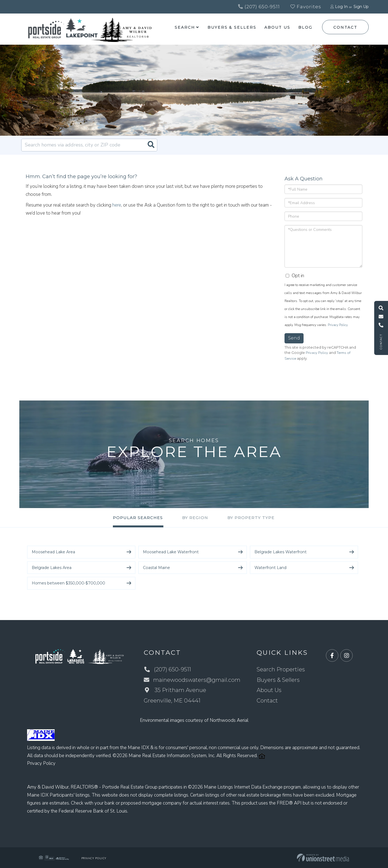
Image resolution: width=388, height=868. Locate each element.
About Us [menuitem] (277, 27)
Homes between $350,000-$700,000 (68, 583)
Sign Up (361, 7)
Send (294, 338)
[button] (151, 145)
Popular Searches (137, 518)
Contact (345, 27)
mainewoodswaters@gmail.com (192, 680)
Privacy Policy (338, 325)
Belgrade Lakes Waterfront (281, 552)
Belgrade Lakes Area (52, 568)
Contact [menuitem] (268, 701)
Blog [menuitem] (305, 27)
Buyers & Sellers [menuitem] (232, 27)
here (117, 205)
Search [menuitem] (185, 27)
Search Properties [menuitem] (281, 669)
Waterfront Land (270, 568)
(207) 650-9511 (259, 7)
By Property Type (252, 518)
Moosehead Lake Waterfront (171, 552)
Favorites (306, 7)
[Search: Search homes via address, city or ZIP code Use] (89, 145)
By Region (195, 518)
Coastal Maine (156, 568)
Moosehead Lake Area (53, 552)
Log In (341, 7)
